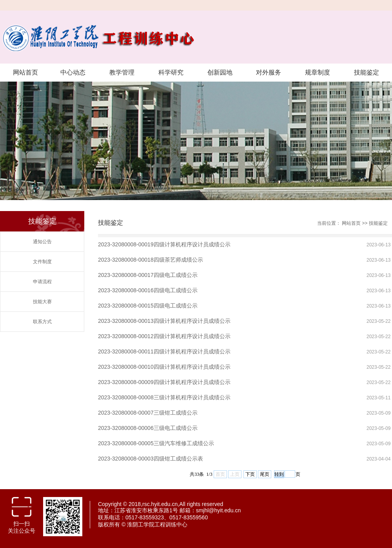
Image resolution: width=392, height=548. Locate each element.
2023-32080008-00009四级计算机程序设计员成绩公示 (164, 382)
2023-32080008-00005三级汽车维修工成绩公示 (156, 443)
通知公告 (42, 242)
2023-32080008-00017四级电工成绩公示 (148, 275)
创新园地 (220, 72)
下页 (250, 474)
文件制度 (42, 262)
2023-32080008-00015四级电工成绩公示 (148, 306)
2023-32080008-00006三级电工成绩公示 (148, 428)
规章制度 (318, 72)
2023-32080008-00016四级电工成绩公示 (148, 290)
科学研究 (171, 72)
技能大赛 (42, 302)
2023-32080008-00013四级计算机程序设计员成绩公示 (164, 321)
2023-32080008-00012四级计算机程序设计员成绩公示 (164, 336)
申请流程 (42, 282)
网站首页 (25, 72)
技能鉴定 (367, 72)
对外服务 (269, 72)
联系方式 (42, 322)
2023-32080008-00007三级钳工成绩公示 (148, 413)
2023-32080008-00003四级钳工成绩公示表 (151, 459)
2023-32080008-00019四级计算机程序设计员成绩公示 (164, 244)
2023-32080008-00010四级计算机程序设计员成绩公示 (164, 367)
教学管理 (122, 72)
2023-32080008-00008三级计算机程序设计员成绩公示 (164, 397)
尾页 (265, 474)
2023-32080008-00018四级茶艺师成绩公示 (151, 260)
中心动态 (73, 72)
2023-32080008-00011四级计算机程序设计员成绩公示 (164, 351)
